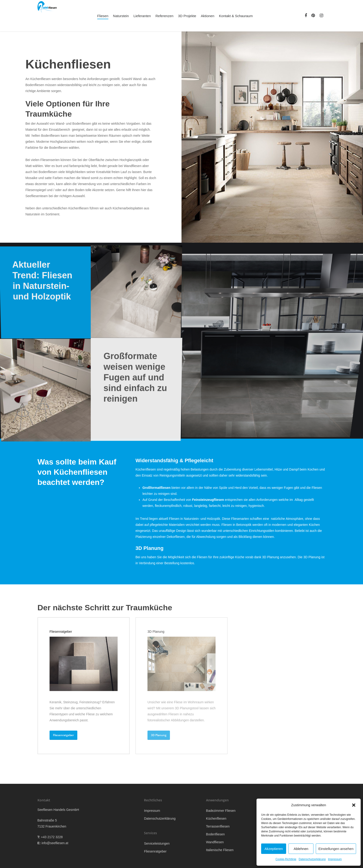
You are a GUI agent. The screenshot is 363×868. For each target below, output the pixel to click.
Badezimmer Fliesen (221, 811)
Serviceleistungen (157, 843)
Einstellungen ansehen (336, 849)
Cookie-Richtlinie (286, 859)
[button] (354, 805)
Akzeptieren (274, 849)
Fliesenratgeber (155, 851)
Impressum (335, 859)
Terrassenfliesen (218, 826)
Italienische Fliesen (220, 850)
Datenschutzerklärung (312, 859)
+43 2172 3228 (52, 837)
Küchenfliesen (216, 818)
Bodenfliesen (215, 834)
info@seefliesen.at (55, 843)
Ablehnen (301, 849)
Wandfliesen (215, 842)
